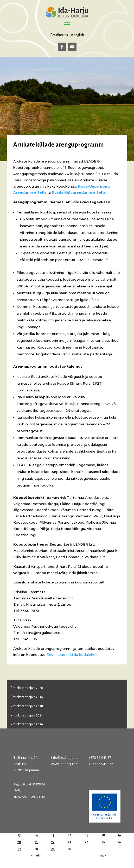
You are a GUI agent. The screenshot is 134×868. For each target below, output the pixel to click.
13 (19, 835)
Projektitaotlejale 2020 (27, 688)
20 (19, 842)
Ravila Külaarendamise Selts (79, 192)
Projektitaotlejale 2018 (27, 706)
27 (19, 849)
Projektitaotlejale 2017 (27, 715)
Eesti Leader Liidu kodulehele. (73, 655)
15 (53, 835)
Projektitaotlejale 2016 (27, 724)
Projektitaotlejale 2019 (27, 697)
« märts (36, 855)
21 (36, 842)
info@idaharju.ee (65, 757)
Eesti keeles (59, 35)
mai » (103, 855)
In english (77, 35)
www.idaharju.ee (64, 764)
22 (53, 842)
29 (53, 849)
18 (103, 835)
